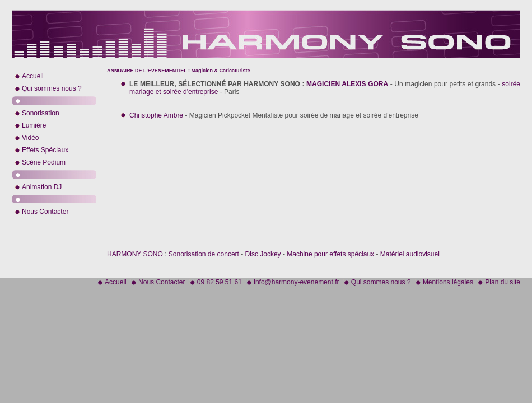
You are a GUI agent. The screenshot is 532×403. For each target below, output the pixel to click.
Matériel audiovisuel (410, 254)
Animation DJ (42, 187)
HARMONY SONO (135, 254)
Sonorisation (41, 113)
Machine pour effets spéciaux (330, 254)
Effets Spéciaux (45, 150)
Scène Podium (44, 162)
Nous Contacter (45, 212)
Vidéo (30, 138)
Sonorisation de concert (204, 254)
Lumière (34, 125)
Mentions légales (448, 282)
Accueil (33, 76)
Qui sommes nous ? (52, 88)
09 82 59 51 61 (220, 282)
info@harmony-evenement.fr (296, 282)
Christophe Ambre (156, 115)
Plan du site (503, 282)
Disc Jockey (263, 254)
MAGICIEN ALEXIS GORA (347, 84)
